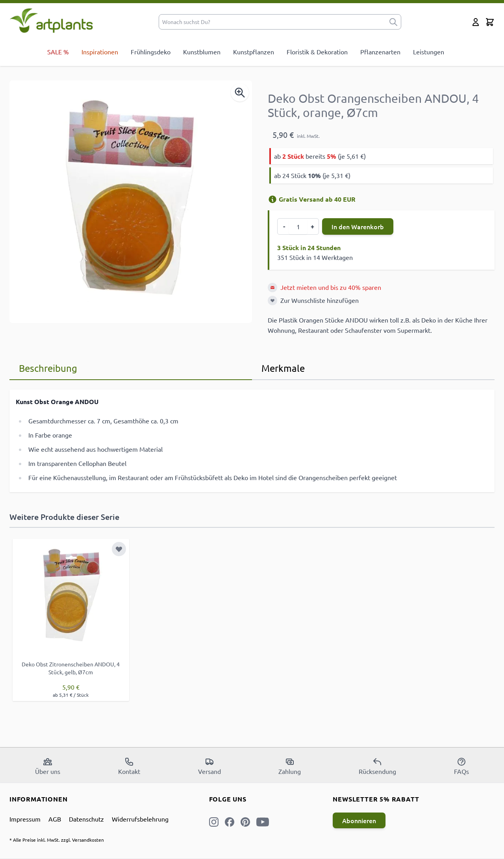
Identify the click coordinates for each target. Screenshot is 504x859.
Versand (209, 766)
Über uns (48, 766)
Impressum (25, 819)
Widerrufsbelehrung (140, 819)
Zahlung (290, 766)
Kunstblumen (202, 52)
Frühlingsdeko (151, 52)
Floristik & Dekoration (317, 52)
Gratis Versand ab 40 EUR (312, 199)
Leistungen (429, 52)
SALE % (58, 52)
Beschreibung (48, 368)
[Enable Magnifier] (240, 93)
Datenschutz (86, 819)
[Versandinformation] (272, 199)
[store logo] (51, 20)
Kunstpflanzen (254, 52)
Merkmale (283, 368)
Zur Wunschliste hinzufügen (320, 300)
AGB (55, 819)
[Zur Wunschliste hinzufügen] (272, 301)
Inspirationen (100, 52)
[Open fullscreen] (131, 202)
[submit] (393, 22)
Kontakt (129, 766)
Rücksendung (377, 766)
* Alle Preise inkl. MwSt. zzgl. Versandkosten (57, 840)
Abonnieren (359, 820)
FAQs (461, 766)
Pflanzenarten (380, 52)
